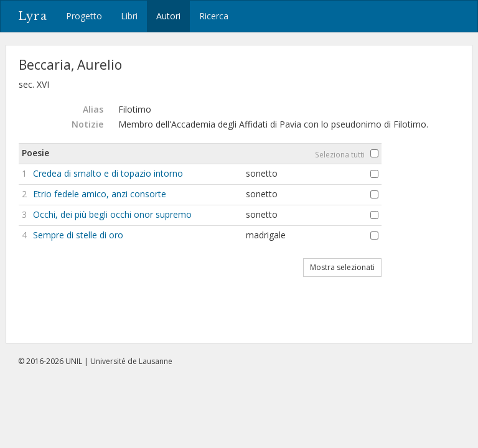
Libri (129, 16)
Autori (168, 16)
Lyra (33, 16)
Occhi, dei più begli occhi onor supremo (112, 214)
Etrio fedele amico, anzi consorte (100, 194)
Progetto (84, 16)
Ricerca (214, 16)
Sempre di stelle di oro (78, 235)
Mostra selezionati (342, 267)
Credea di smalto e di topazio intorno (108, 173)
